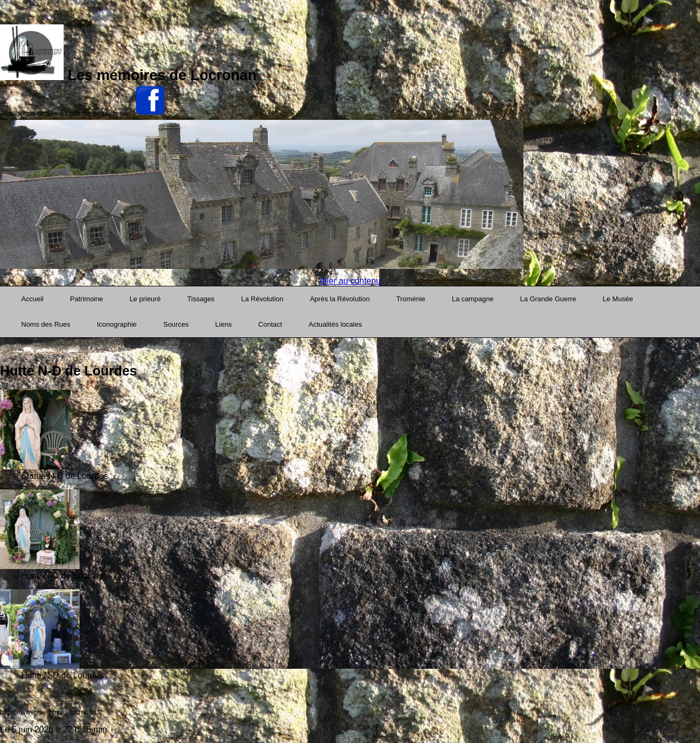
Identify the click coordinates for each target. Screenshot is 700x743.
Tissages (201, 299)
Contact (270, 324)
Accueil (32, 299)
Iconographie (117, 324)
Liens (224, 324)
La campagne (473, 299)
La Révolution (262, 299)
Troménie (410, 299)
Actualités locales (335, 324)
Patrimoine (86, 299)
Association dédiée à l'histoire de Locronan (65, 113)
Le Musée (618, 299)
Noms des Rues (46, 324)
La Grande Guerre (548, 299)
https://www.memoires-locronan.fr (51, 712)
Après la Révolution (340, 299)
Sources (176, 324)
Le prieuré (145, 299)
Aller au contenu (350, 281)
